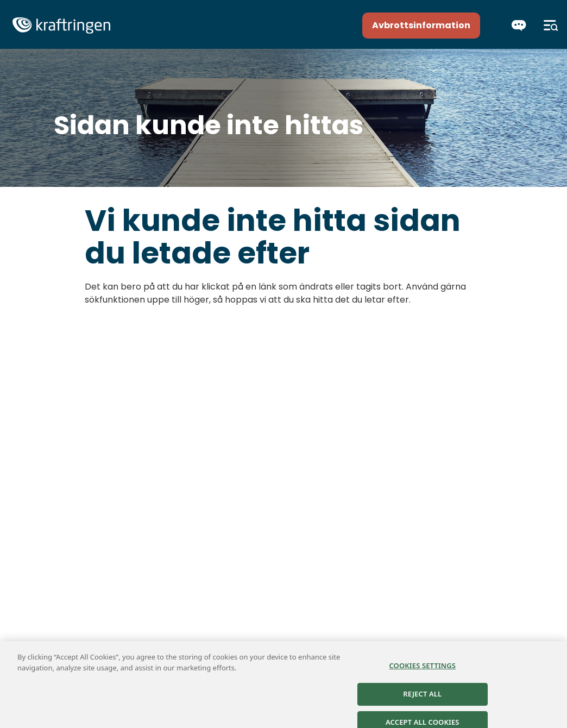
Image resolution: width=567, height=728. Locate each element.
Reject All (422, 697)
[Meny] (551, 26)
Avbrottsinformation (421, 25)
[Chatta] (519, 26)
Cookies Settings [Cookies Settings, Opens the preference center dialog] (422, 669)
